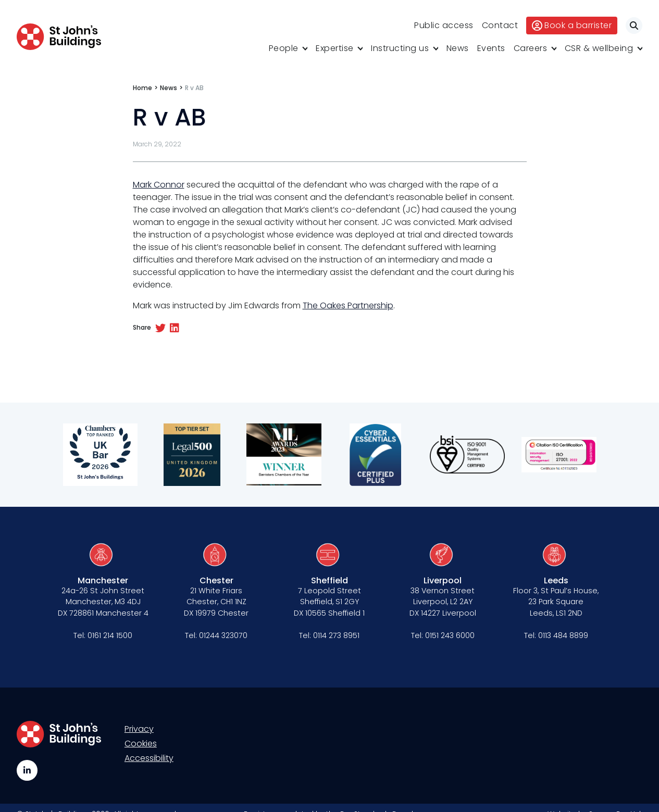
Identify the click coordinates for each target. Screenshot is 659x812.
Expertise (335, 48)
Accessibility (149, 758)
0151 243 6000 (450, 635)
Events (491, 48)
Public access (444, 25)
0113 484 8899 (563, 635)
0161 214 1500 (110, 635)
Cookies (141, 744)
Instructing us (400, 48)
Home (142, 88)
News (458, 48)
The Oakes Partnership (348, 305)
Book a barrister (572, 25)
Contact (500, 25)
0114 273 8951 (336, 635)
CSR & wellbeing (599, 48)
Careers (531, 48)
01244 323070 (223, 635)
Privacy (139, 729)
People (284, 48)
